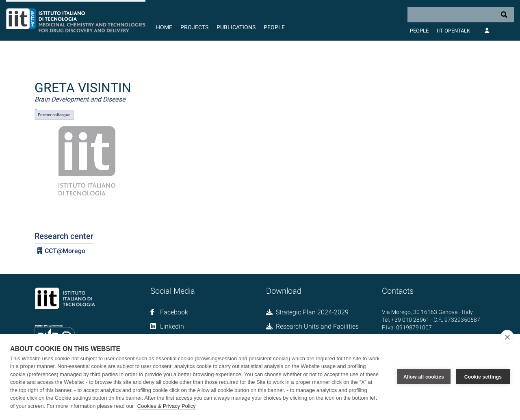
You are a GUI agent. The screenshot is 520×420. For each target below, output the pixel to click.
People (274, 27)
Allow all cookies (424, 377)
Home (164, 27)
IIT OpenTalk (453, 31)
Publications (236, 27)
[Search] (461, 15)
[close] (507, 337)
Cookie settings (483, 377)
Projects (194, 27)
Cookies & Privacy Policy (167, 406)
